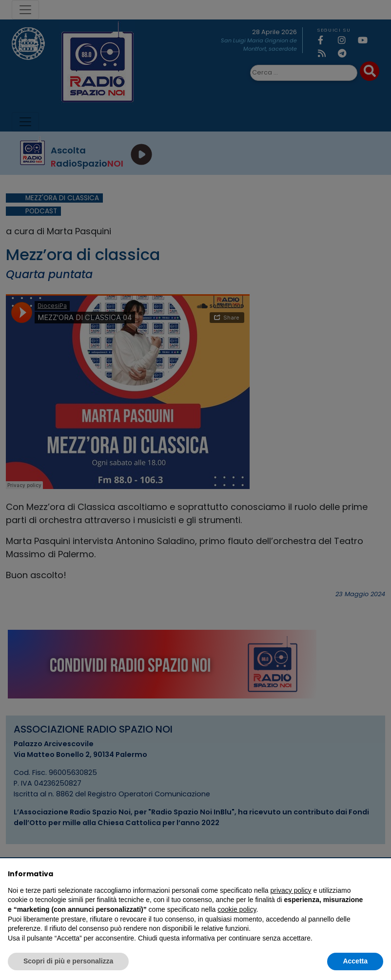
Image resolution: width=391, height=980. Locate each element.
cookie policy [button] (237, 909)
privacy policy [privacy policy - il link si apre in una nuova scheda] (291, 890)
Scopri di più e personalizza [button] (68, 961)
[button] (378, 874)
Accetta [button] (355, 961)
